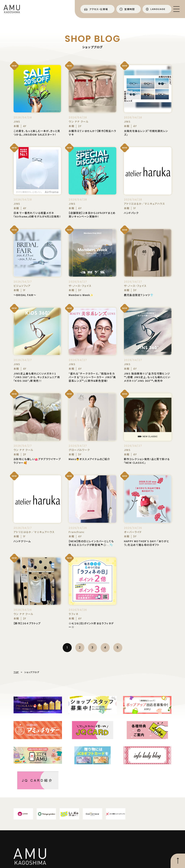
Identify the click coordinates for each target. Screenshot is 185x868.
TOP (16, 672)
